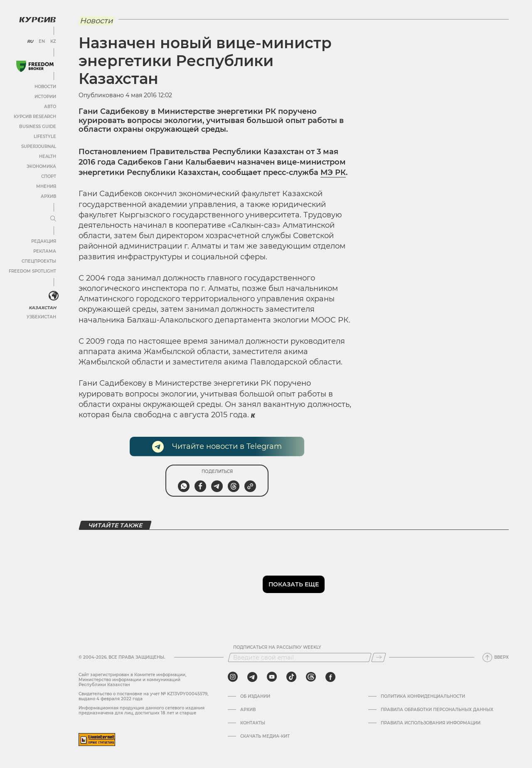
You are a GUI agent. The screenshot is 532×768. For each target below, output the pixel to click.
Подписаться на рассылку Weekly (277, 647)
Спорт (49, 176)
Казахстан (43, 308)
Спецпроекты (39, 261)
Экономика (41, 166)
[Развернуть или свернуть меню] (53, 219)
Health (48, 156)
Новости (45, 87)
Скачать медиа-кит (265, 736)
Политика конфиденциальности (423, 697)
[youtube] (272, 677)
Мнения (46, 186)
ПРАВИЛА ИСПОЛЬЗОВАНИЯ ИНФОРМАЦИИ (431, 723)
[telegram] (252, 677)
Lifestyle (45, 137)
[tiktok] (291, 677)
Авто (50, 107)
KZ (53, 42)
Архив (48, 196)
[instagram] (233, 677)
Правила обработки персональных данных (437, 710)
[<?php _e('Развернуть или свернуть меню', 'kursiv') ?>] (54, 296)
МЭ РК (333, 172)
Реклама (45, 251)
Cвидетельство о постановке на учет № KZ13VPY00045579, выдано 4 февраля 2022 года (143, 696)
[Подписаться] (379, 657)
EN (42, 42)
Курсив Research (35, 117)
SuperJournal (39, 146)
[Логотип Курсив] (37, 20)
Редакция (44, 241)
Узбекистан (41, 317)
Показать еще (294, 584)
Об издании (255, 697)
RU (30, 42)
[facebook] (330, 677)
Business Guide (38, 127)
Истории (45, 97)
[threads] (311, 677)
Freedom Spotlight (32, 271)
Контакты (253, 723)
